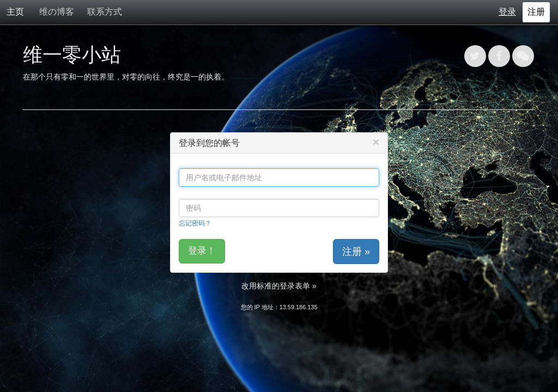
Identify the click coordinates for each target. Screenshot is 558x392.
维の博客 (57, 12)
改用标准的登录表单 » (279, 286)
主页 (15, 12)
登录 (507, 12)
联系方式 (105, 12)
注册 (536, 12)
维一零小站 (72, 55)
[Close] (376, 142)
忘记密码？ (195, 223)
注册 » (356, 252)
